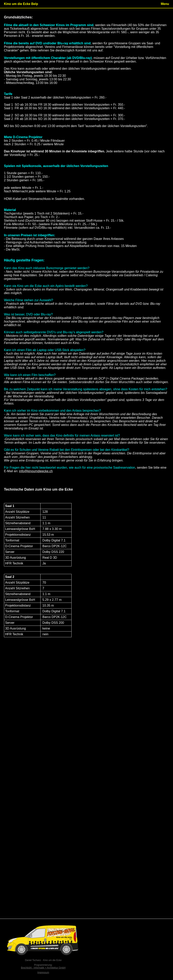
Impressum (43, 972)
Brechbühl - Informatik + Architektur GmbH (43, 968)
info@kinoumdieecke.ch (36, 471)
